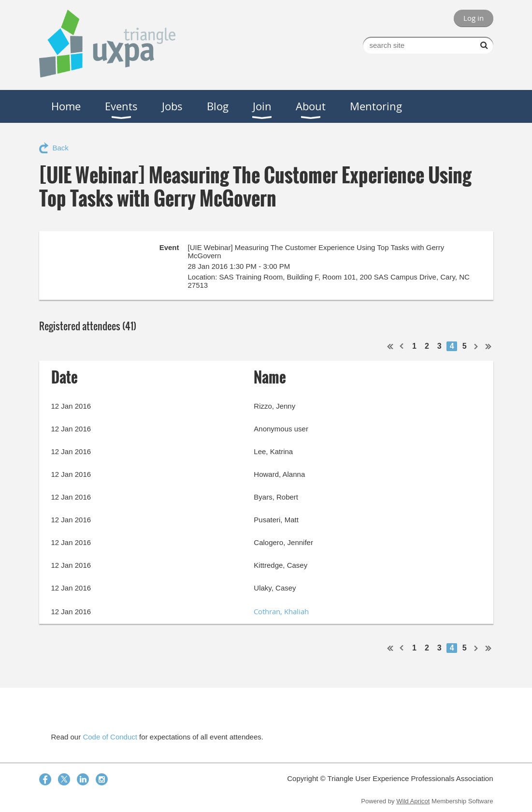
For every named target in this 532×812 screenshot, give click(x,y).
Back (61, 148)
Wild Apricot (413, 801)
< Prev (402, 346)
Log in (474, 18)
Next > (476, 346)
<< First (390, 346)
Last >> (489, 346)
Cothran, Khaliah (281, 611)
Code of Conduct (110, 737)
